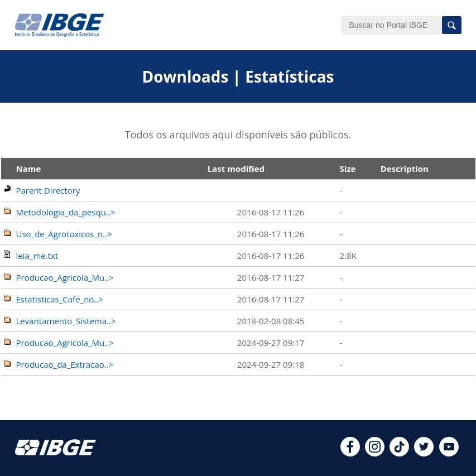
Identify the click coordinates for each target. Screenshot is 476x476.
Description (405, 169)
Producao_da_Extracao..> (65, 364)
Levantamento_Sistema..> (66, 321)
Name (29, 169)
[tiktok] (399, 453)
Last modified (236, 169)
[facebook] (350, 453)
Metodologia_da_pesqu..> (66, 212)
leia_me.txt (37, 256)
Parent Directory (48, 190)
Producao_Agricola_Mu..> (65, 277)
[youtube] (449, 453)
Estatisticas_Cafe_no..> (60, 299)
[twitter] (424, 453)
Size (348, 169)
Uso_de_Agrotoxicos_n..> (64, 234)
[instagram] (375, 453)
